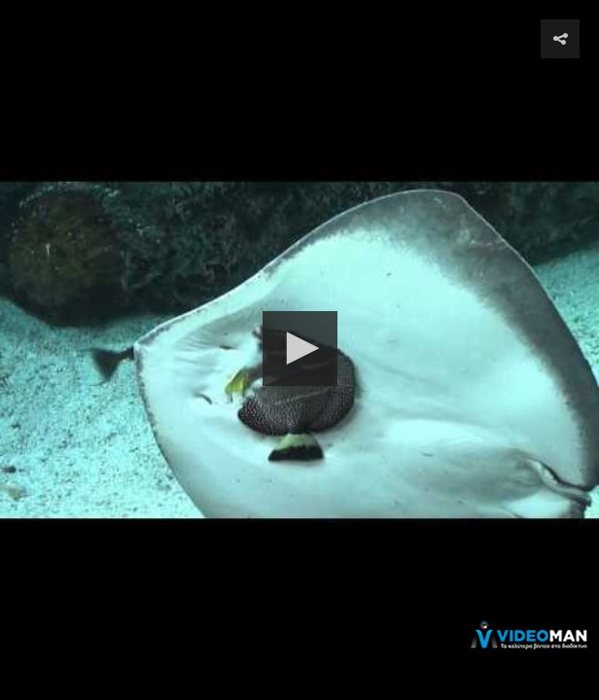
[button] (300, 349)
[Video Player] (299, 350)
